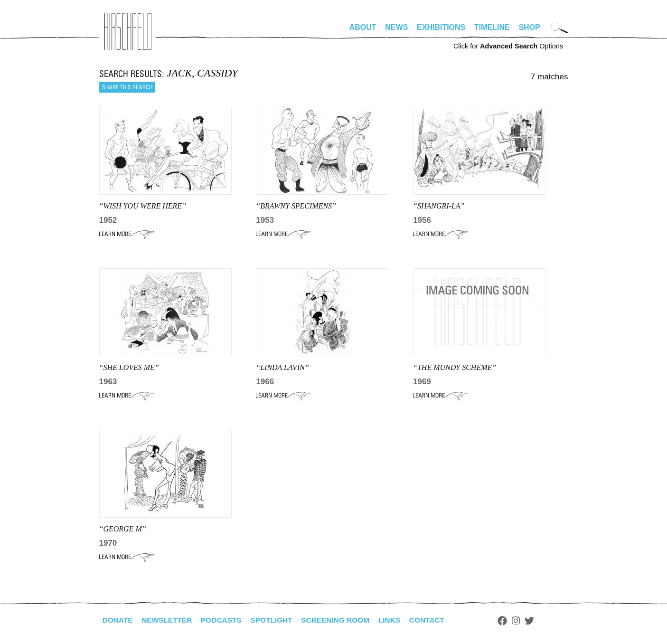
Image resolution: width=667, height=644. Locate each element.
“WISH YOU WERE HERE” (143, 206)
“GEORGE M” (123, 529)
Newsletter (169, 620)
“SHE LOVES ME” (129, 367)
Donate (118, 620)
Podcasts (225, 620)
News (396, 27)
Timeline (492, 27)
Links (399, 620)
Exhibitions (441, 27)
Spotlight (277, 620)
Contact (437, 620)
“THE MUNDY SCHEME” (455, 367)
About (363, 27)
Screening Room (343, 620)
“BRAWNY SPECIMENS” (296, 206)
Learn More (127, 234)
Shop (529, 27)
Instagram (527, 621)
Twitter (540, 621)
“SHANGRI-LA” (439, 206)
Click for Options (508, 46)
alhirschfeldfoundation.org (128, 31)
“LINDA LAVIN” (282, 367)
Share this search (127, 87)
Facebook (514, 621)
